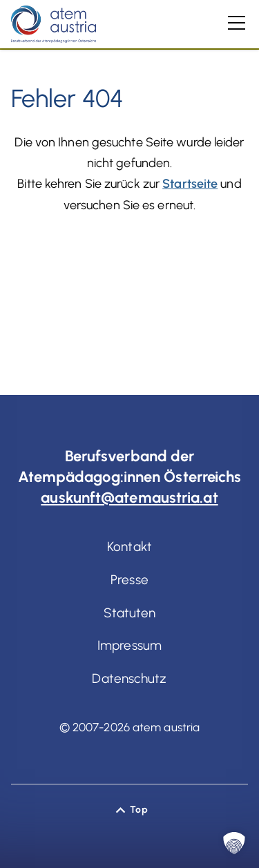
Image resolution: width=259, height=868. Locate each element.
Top (138, 810)
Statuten (130, 613)
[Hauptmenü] (237, 23)
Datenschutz (129, 678)
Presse (129, 580)
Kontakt (129, 547)
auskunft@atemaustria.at (129, 498)
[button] (234, 843)
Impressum (129, 645)
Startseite (190, 184)
